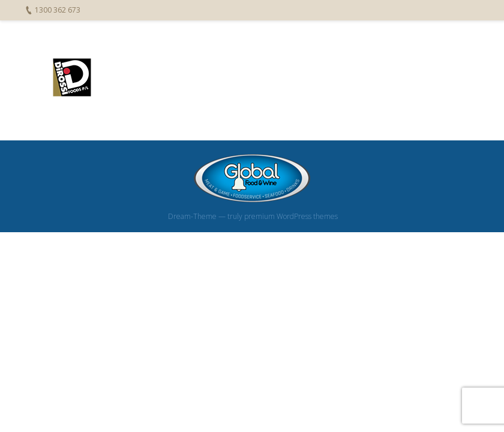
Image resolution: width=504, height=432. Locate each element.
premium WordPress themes (291, 216)
